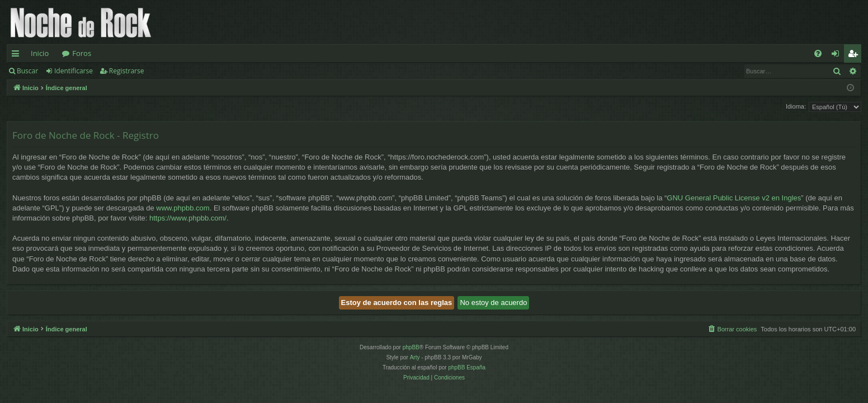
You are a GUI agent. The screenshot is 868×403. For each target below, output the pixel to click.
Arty (415, 357)
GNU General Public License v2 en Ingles (734, 198)
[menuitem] (818, 53)
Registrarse (127, 71)
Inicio (40, 53)
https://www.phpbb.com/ (188, 218)
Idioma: (796, 106)
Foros (82, 53)
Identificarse (74, 71)
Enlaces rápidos (18, 55)
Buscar (27, 71)
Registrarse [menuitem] (855, 55)
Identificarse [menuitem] (838, 55)
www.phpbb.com (183, 208)
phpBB (411, 347)
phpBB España (467, 367)
